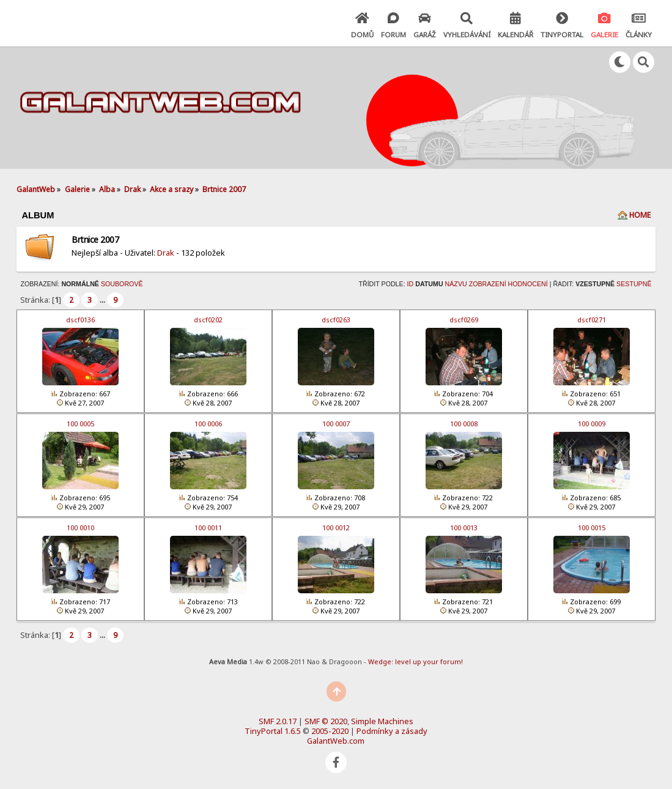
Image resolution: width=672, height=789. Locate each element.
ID (411, 284)
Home (640, 215)
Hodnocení (528, 284)
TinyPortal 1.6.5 (273, 731)
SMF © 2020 (326, 721)
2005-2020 (330, 731)
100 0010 (80, 528)
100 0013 (464, 528)
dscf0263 (336, 320)
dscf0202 (208, 320)
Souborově (122, 284)
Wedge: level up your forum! (415, 661)
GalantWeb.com (336, 741)
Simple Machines (382, 721)
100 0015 (592, 528)
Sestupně (634, 284)
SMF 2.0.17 (278, 721)
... (103, 300)
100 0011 (208, 528)
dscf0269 (464, 320)
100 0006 (208, 424)
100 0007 (336, 424)
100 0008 (464, 424)
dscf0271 (592, 320)
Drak (166, 253)
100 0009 (592, 424)
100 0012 (336, 528)
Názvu (456, 284)
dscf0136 (80, 320)
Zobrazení (488, 284)
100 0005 (80, 424)
